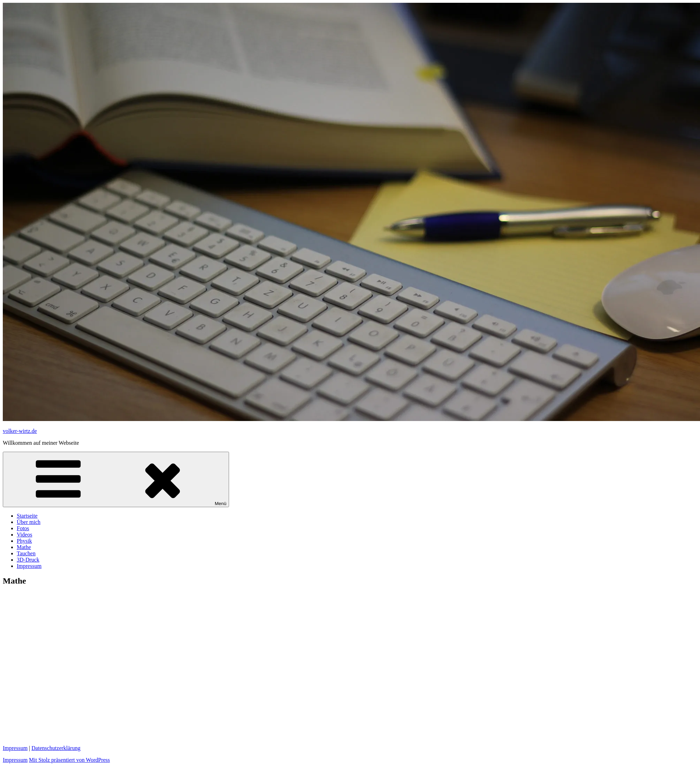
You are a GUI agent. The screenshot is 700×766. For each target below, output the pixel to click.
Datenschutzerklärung (56, 748)
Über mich (29, 522)
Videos (24, 535)
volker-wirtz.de (20, 431)
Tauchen (26, 553)
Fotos (23, 528)
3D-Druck (28, 560)
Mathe (24, 547)
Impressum (29, 566)
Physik (24, 541)
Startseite (27, 516)
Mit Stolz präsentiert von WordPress (69, 760)
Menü (116, 479)
